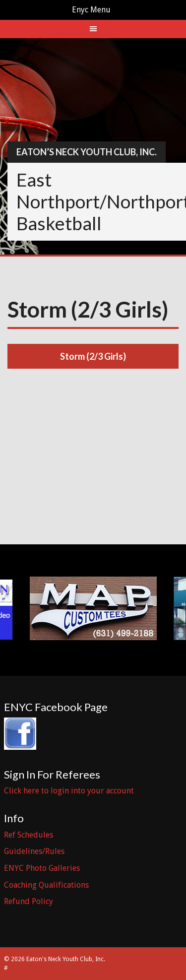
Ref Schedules (29, 835)
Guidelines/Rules (34, 851)
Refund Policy (29, 901)
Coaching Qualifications (46, 885)
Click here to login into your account (69, 791)
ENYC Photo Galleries (42, 868)
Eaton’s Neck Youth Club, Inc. (87, 152)
